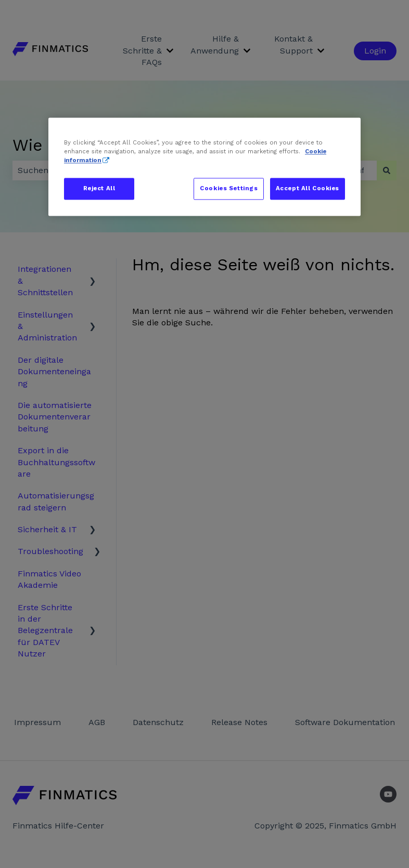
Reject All (99, 188)
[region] (204, 167)
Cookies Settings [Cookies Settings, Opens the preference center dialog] (229, 188)
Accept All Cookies (308, 188)
